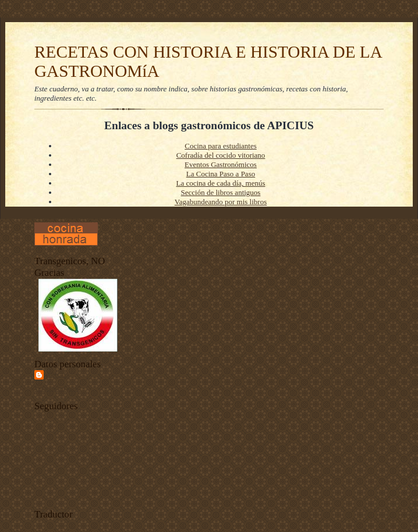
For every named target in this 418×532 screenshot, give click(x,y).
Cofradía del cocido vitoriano (221, 155)
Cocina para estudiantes (220, 146)
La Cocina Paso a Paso (221, 174)
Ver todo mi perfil (58, 388)
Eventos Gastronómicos (221, 164)
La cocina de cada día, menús (220, 183)
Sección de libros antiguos (221, 192)
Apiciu (58, 375)
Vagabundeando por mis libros (221, 202)
